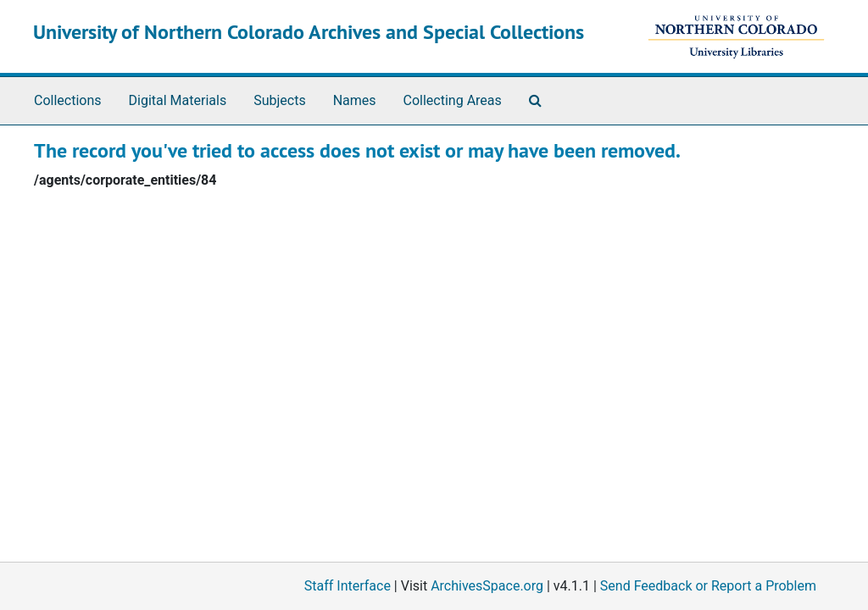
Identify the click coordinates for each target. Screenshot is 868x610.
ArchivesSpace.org (487, 586)
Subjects (279, 100)
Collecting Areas (453, 100)
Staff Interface (348, 586)
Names (355, 100)
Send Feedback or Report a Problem (708, 586)
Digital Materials (178, 100)
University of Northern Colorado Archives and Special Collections (309, 32)
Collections (68, 100)
